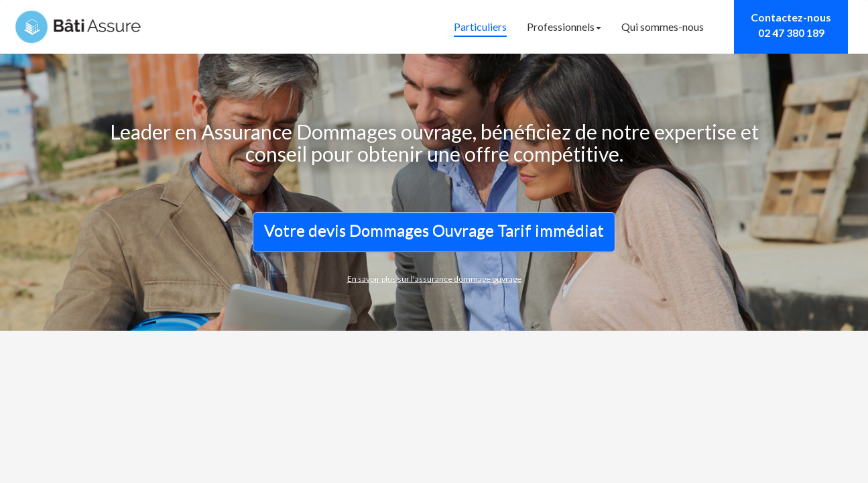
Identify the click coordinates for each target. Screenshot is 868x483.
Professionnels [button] (564, 26)
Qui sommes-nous (663, 26)
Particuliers (480, 26)
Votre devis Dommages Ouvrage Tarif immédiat (434, 230)
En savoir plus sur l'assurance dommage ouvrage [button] (434, 279)
